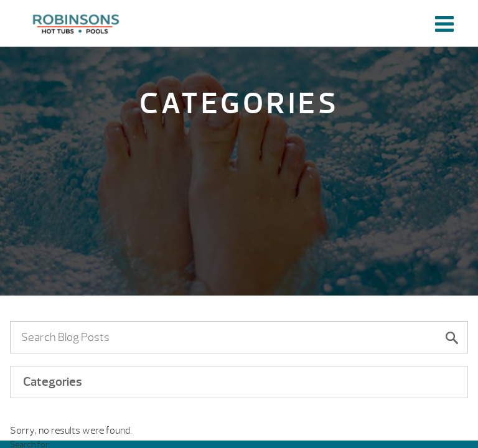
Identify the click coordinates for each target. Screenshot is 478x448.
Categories (53, 382)
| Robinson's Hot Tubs (77, 23)
